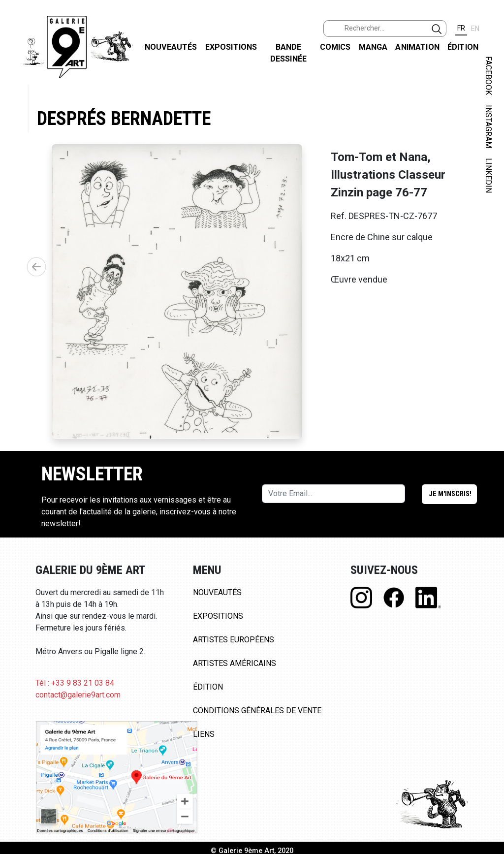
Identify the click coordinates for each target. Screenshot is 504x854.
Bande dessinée (288, 53)
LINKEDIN (488, 175)
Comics (335, 47)
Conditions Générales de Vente (257, 711)
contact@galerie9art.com (78, 695)
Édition (463, 47)
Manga (373, 47)
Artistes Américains (235, 663)
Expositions (231, 47)
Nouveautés (171, 47)
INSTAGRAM (488, 127)
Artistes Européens (234, 640)
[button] (36, 267)
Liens (204, 734)
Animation (417, 47)
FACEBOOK (488, 76)
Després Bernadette (124, 118)
